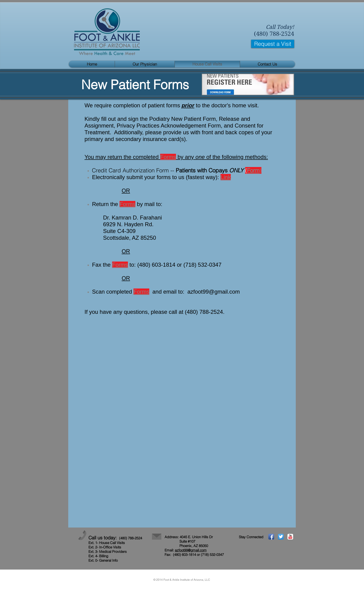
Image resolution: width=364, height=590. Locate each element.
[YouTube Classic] (290, 537)
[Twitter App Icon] (281, 537)
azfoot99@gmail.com (214, 292)
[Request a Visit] (273, 44)
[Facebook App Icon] (271, 537)
